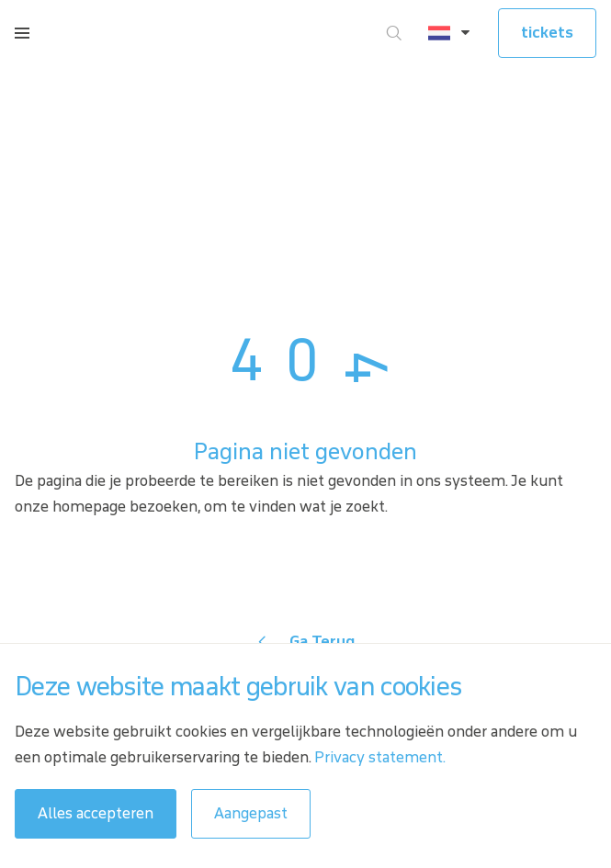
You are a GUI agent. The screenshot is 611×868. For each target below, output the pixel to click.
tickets (547, 33)
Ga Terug (322, 642)
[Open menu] (22, 33)
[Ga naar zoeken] (394, 33)
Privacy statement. (380, 757)
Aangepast (251, 813)
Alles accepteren (96, 813)
